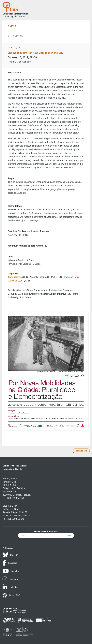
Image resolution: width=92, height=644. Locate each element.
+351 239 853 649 (15, 519)
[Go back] (9, 36)
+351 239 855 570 (15, 498)
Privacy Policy (10, 479)
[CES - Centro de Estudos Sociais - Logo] (15, 9)
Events (18, 36)
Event (12, 26)
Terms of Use (9, 482)
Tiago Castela (15, 277)
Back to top (81, 451)
